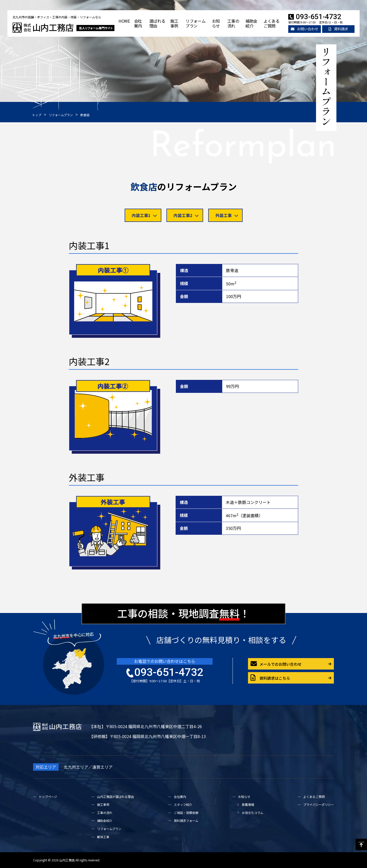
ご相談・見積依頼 (186, 813)
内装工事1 (144, 215)
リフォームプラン (196, 23)
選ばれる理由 (157, 23)
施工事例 (174, 23)
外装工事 (227, 215)
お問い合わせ (305, 29)
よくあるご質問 (272, 23)
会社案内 (138, 23)
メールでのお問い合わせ (276, 664)
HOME (124, 21)
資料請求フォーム (186, 820)
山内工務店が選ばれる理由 (115, 797)
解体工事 (103, 837)
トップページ (48, 797)
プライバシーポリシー (319, 804)
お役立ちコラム (253, 813)
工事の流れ (233, 23)
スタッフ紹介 (183, 804)
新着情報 (248, 804)
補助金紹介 (251, 23)
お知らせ (216, 23)
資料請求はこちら (270, 678)
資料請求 (338, 29)
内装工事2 (186, 215)
